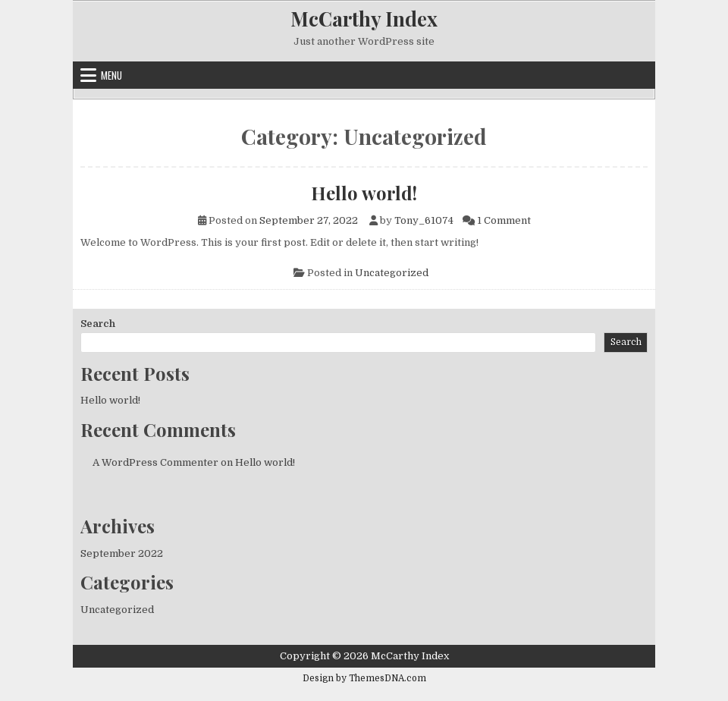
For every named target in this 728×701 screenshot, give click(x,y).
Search (98, 324)
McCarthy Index (364, 19)
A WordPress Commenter (155, 462)
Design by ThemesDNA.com (364, 678)
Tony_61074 (424, 220)
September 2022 (122, 553)
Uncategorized (392, 273)
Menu (111, 75)
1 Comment (504, 220)
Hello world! (364, 193)
